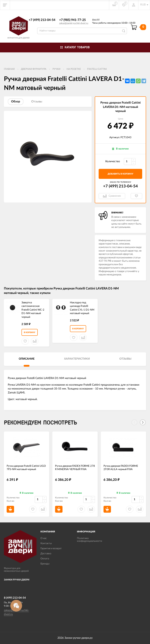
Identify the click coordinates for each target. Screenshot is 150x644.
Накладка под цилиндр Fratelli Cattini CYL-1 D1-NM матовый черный (82, 308)
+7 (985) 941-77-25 (72, 20)
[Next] (143, 422)
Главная (9, 69)
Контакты (46, 543)
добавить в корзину (120, 174)
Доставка (46, 554)
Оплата (45, 559)
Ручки (56, 69)
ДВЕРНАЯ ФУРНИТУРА (34, 69)
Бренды (45, 564)
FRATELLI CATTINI (97, 69)
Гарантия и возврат (51, 549)
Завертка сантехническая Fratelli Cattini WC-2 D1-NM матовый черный (33, 310)
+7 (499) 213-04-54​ (42, 20)
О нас (44, 538)
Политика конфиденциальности (89, 540)
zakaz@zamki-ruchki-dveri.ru (74, 23)
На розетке (74, 69)
